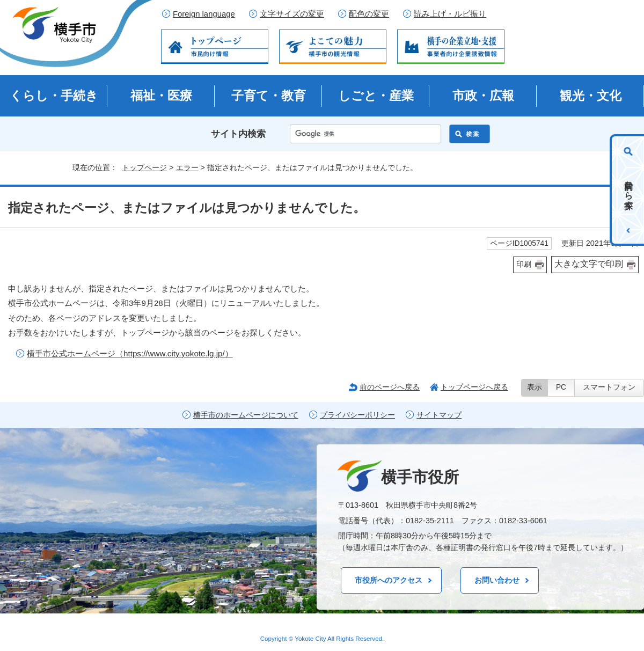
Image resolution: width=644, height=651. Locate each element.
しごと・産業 (376, 96)
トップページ (144, 167)
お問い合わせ (497, 580)
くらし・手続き (54, 96)
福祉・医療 (161, 96)
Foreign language (204, 14)
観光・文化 (591, 96)
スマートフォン (609, 387)
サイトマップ (439, 415)
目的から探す (629, 190)
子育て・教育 (269, 96)
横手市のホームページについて (246, 415)
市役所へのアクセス (389, 580)
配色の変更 (369, 14)
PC (561, 387)
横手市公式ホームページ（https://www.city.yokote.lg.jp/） (130, 353)
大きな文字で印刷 (589, 264)
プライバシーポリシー (357, 415)
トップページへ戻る (474, 387)
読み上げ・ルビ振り (450, 14)
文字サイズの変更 (292, 14)
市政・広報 (483, 96)
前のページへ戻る (390, 387)
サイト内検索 (238, 134)
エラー (187, 167)
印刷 (524, 264)
